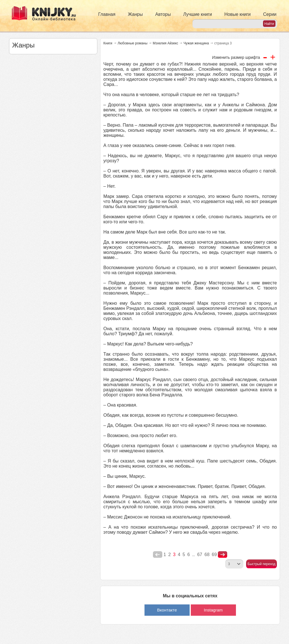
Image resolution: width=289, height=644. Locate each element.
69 (214, 555)
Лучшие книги (198, 14)
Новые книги (237, 14)
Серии (270, 14)
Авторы (163, 14)
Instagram (213, 610)
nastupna (223, 555)
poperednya (158, 555)
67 (200, 555)
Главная (107, 14)
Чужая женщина (196, 43)
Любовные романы (133, 43)
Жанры (135, 14)
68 (207, 555)
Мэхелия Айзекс (165, 43)
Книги (108, 43)
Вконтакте (167, 610)
